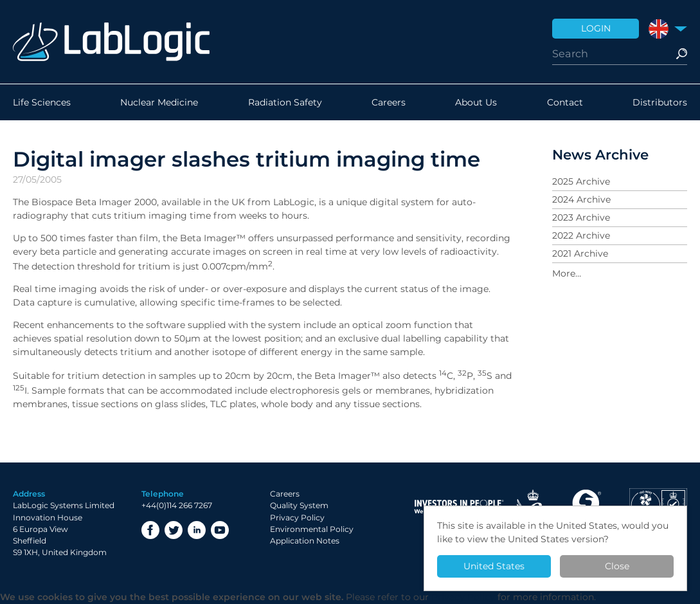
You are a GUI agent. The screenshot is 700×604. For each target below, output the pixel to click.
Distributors (660, 102)
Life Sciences (42, 102)
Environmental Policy (312, 529)
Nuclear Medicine (159, 102)
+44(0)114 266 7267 (177, 505)
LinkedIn (197, 530)
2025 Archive (581, 181)
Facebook (150, 530)
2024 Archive (581, 199)
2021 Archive (580, 253)
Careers (389, 102)
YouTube (220, 530)
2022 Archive (581, 235)
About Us (476, 102)
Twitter (174, 530)
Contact (565, 102)
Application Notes (305, 541)
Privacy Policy (297, 517)
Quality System (299, 505)
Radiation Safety (285, 102)
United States (494, 566)
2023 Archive (581, 217)
